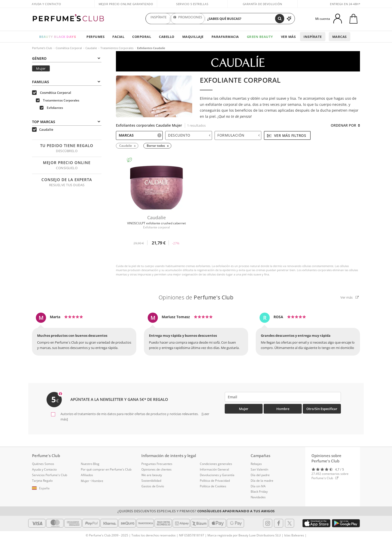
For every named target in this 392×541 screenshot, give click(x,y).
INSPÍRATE (158, 19)
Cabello (167, 37)
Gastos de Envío (153, 486)
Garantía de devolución (262, 4)
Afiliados (87, 475)
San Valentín (259, 469)
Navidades (258, 497)
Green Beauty (260, 37)
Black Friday (259, 492)
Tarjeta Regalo (42, 481)
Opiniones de (196, 297)
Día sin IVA (258, 486)
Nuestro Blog (90, 464)
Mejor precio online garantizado (126, 4)
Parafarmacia (225, 37)
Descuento (189, 135)
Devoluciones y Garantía (217, 475)
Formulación (238, 135)
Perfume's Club (42, 48)
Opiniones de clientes (156, 469)
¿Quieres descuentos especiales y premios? (196, 511)
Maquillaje (193, 37)
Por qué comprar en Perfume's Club (106, 469)
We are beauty (152, 475)
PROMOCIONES (188, 19)
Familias (66, 82)
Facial (118, 37)
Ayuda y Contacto (46, 4)
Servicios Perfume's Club (50, 475)
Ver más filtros (287, 135)
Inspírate (313, 37)
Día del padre (260, 475)
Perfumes (95, 37)
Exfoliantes (51, 108)
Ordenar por (345, 125)
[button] (53, 488)
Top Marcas (66, 122)
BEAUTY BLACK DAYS (58, 37)
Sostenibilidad (151, 481)
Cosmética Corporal (69, 48)
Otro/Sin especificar (322, 409)
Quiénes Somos (43, 464)
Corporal (142, 37)
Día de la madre (262, 481)
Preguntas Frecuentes (157, 464)
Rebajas (256, 464)
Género (66, 58)
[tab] (67, 58)
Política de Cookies (213, 486)
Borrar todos (156, 146)
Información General (214, 469)
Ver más (288, 37)
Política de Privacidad (215, 481)
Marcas (340, 37)
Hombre (283, 409)
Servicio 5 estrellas (192, 4)
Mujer (41, 68)
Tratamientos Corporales (117, 48)
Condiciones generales (216, 464)
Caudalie (91, 48)
